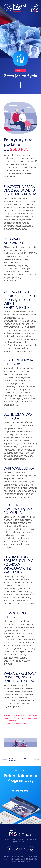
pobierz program (20, 791)
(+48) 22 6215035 (13, 859)
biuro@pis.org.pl (23, 861)
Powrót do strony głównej (18, 759)
